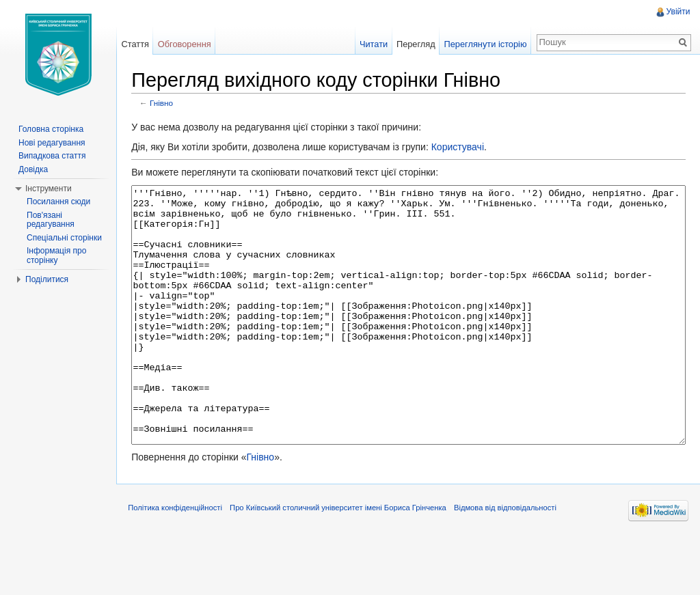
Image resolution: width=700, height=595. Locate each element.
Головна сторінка (51, 129)
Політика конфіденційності (181, 564)
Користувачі (463, 148)
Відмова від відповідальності (511, 564)
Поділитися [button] (47, 279)
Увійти (677, 12)
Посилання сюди (58, 202)
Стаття (139, 44)
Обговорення (189, 44)
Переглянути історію (484, 44)
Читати (372, 44)
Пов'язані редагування (51, 220)
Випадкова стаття (52, 156)
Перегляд (414, 44)
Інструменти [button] (49, 189)
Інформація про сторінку (56, 255)
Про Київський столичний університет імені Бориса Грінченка (344, 564)
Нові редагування (52, 143)
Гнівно (167, 104)
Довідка (33, 169)
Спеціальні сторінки (64, 238)
